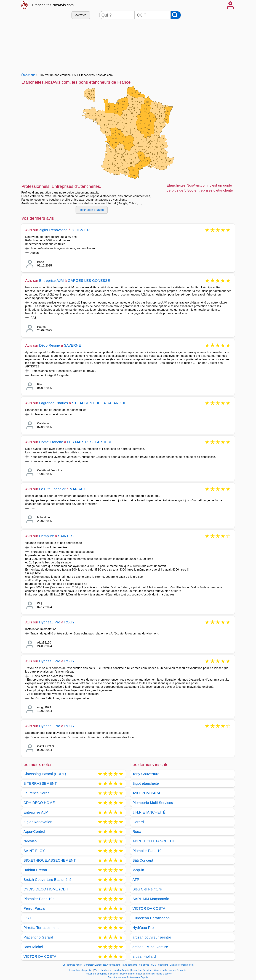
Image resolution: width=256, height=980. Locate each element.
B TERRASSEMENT (40, 783)
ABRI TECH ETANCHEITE (154, 841)
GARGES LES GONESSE (89, 281)
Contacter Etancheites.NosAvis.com (102, 965)
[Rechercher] (176, 15)
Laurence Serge (37, 793)
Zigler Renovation (53, 230)
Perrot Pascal (34, 908)
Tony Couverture (146, 774)
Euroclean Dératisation (151, 918)
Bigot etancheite (146, 783)
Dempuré (47, 536)
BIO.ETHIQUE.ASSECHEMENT (50, 860)
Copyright (163, 965)
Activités (81, 15)
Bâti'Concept (143, 860)
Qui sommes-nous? (72, 965)
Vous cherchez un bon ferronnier (170, 970)
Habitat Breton (35, 870)
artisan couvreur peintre (152, 937)
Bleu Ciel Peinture (147, 889)
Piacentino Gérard (38, 937)
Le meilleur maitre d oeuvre (158, 974)
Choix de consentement (182, 965)
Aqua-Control (34, 832)
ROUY (69, 622)
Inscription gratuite (92, 210)
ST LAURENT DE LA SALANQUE (99, 403)
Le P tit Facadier (52, 489)
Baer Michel (33, 947)
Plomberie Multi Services (153, 803)
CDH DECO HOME (39, 803)
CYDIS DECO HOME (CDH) (46, 889)
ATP (136, 880)
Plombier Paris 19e (39, 899)
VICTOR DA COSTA (40, 957)
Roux (137, 832)
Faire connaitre (130, 965)
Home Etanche (51, 442)
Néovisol (30, 841)
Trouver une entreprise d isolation (101, 974)
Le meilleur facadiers (142, 970)
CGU (154, 965)
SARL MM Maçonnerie (151, 899)
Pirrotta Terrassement (41, 928)
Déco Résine (50, 345)
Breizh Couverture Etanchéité (47, 880)
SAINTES (66, 536)
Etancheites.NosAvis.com (53, 5)
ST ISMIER (81, 230)
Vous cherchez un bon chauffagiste (112, 970)
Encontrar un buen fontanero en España (128, 977)
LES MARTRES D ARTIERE (90, 442)
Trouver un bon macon (131, 974)
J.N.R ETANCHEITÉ (149, 812)
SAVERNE (73, 345)
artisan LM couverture (150, 947)
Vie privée (144, 965)
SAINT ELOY (34, 851)
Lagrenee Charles (54, 403)
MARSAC (77, 489)
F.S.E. (28, 918)
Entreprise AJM (51, 281)
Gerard (138, 822)
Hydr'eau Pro (50, 622)
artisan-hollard (144, 957)
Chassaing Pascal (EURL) (45, 774)
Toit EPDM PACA (146, 793)
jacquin (138, 870)
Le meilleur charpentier (81, 970)
